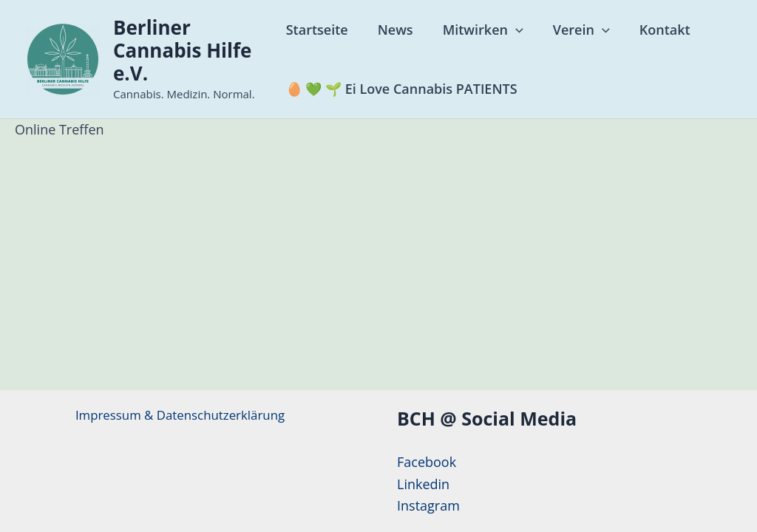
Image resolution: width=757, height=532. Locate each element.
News (395, 30)
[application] (512, 30)
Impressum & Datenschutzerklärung (180, 415)
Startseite (319, 30)
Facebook (427, 462)
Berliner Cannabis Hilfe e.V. (182, 50)
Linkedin (423, 484)
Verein (575, 30)
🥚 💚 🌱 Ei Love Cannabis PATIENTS (404, 89)
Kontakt (655, 30)
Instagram (428, 505)
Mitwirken (479, 30)
